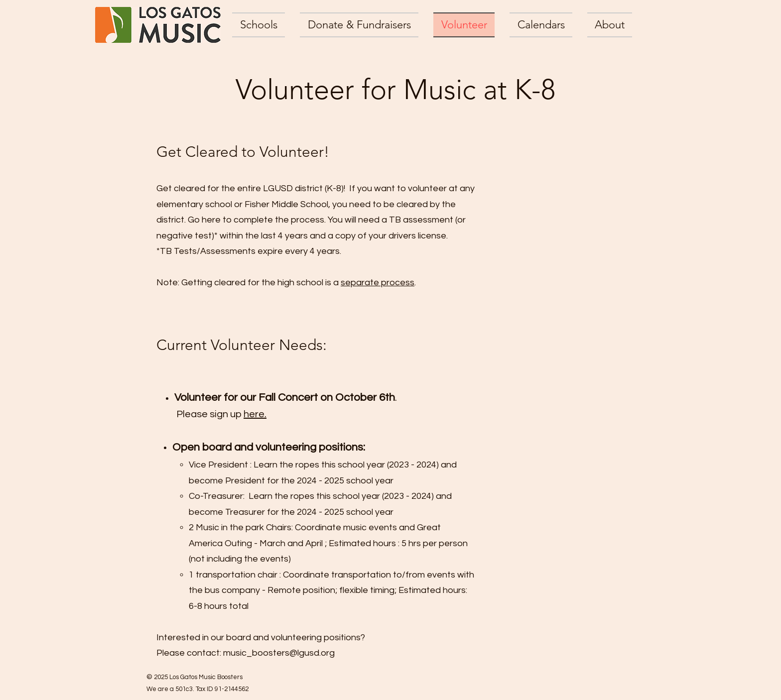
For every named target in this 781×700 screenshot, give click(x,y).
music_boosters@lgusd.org (279, 653)
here (255, 414)
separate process (378, 283)
